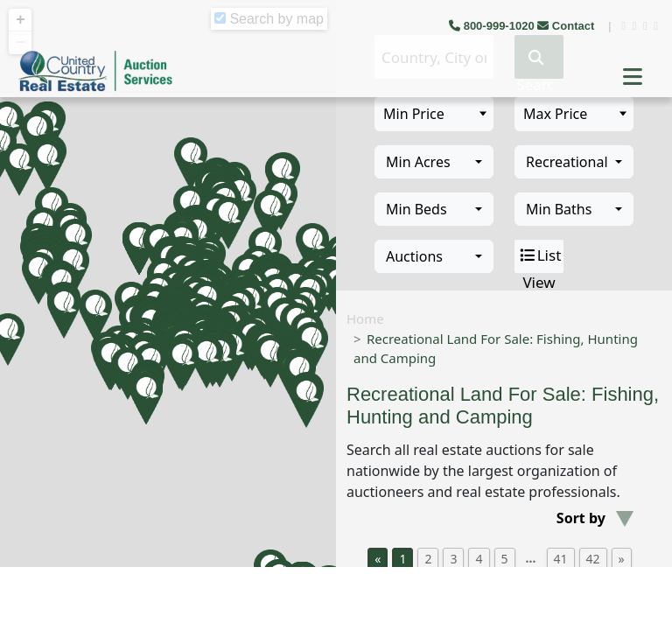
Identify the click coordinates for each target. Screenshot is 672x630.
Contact (567, 26)
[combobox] (434, 162)
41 (561, 559)
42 (593, 559)
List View (539, 256)
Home (365, 318)
